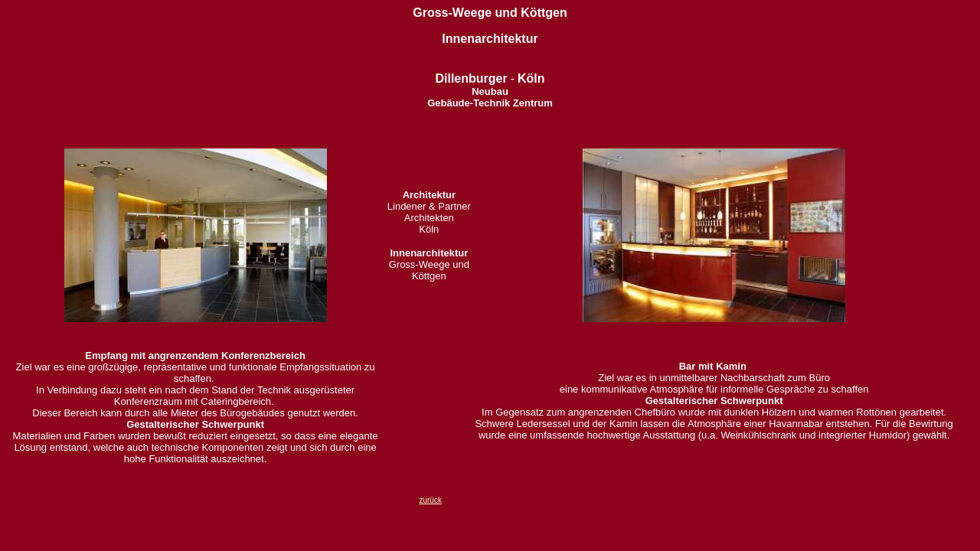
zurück (430, 500)
